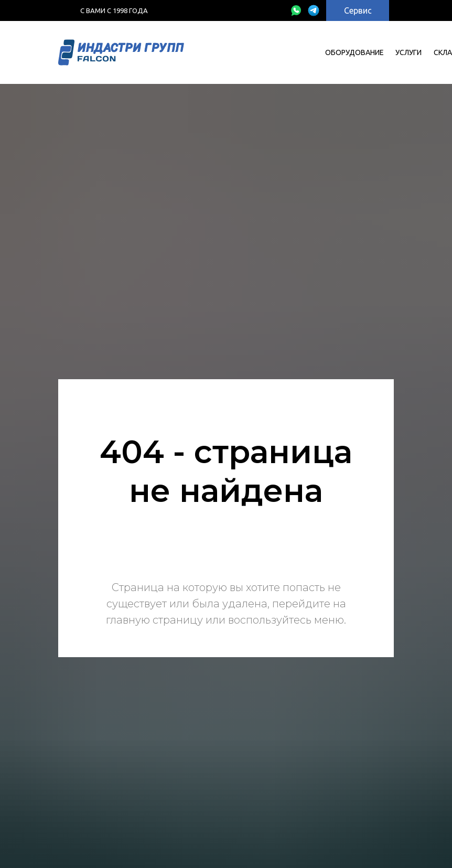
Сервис (358, 10)
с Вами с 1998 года (114, 10)
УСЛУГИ (408, 52)
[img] (296, 10)
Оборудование (354, 52)
